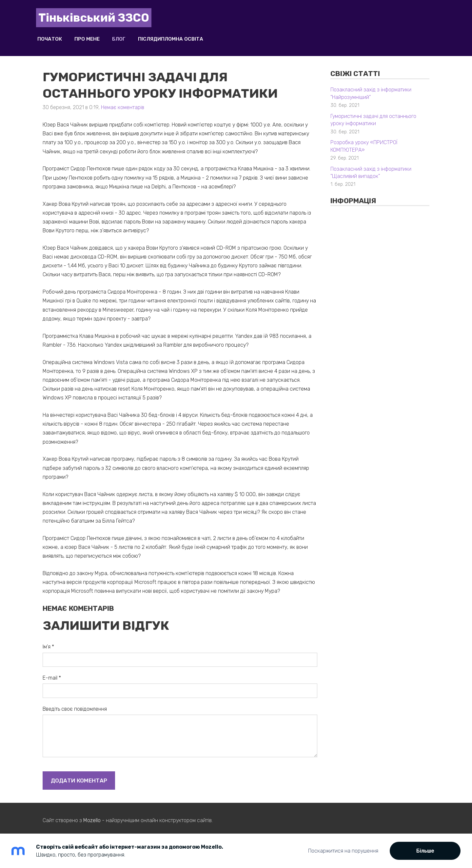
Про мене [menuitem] (94, 37)
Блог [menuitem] (125, 37)
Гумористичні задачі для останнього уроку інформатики (373, 115)
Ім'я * (48, 642)
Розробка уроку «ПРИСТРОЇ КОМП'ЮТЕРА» (364, 141)
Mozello (92, 816)
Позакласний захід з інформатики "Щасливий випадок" (371, 168)
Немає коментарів (123, 103)
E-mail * (52, 673)
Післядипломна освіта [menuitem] (177, 37)
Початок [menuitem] (56, 37)
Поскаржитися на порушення (343, 851)
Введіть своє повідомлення (75, 704)
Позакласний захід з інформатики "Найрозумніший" (371, 89)
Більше (425, 851)
